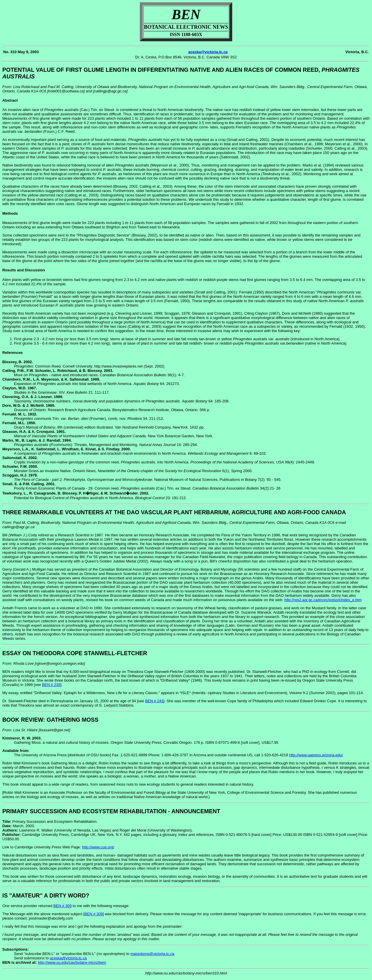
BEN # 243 (154, 701)
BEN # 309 (63, 906)
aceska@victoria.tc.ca (208, 52)
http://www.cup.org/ (98, 847)
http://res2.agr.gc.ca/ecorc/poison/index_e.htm (323, 600)
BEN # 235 (51, 685)
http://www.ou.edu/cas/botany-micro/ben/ (72, 962)
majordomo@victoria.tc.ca (152, 954)
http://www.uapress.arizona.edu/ (316, 755)
